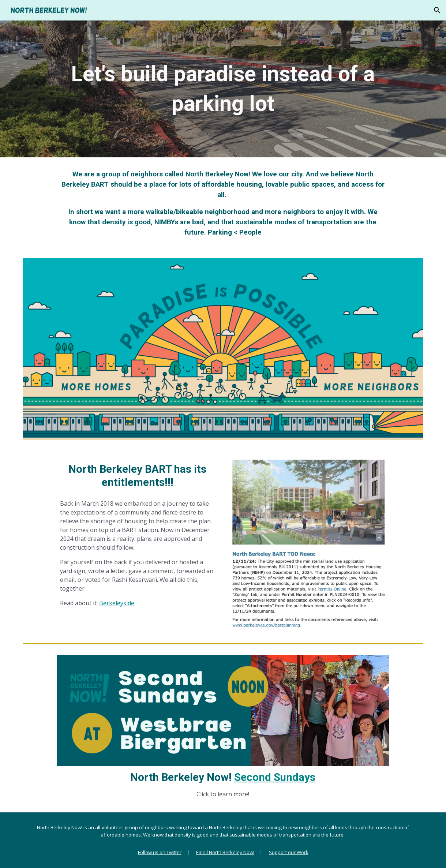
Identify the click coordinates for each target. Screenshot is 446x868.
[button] (437, 10)
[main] (223, 89)
